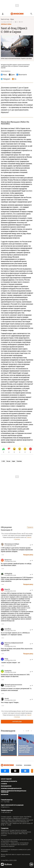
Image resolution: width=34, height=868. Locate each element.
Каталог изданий (6, 779)
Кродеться (8, 560)
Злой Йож (8, 629)
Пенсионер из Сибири (12, 544)
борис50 (7, 589)
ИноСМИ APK (5, 795)
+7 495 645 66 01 (6, 812)
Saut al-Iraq (5, 19)
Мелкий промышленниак (13, 685)
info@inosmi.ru (5, 807)
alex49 (7, 699)
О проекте (4, 784)
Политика (19, 461)
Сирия (13, 461)
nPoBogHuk (8, 574)
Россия (8, 461)
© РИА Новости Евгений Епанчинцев (11, 59)
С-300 (3, 461)
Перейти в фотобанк (26, 59)
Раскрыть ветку (28, 555)
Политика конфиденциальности (11, 789)
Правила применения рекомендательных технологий (14, 792)
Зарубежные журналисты (9, 781)
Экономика (28, 765)
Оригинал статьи (6, 24)
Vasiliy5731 (8, 671)
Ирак (12, 19)
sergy (6, 659)
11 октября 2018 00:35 (6, 22)
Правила (30, 527)
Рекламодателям (6, 786)
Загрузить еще (17, 722)
